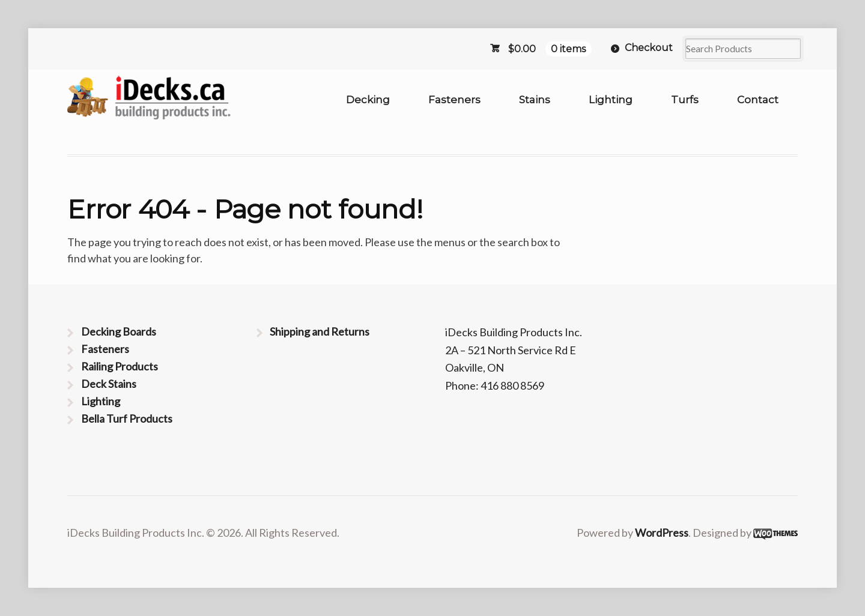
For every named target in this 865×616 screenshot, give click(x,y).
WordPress (662, 533)
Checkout (649, 48)
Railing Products (120, 366)
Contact (758, 100)
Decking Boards (119, 331)
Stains (535, 100)
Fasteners (454, 100)
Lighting (611, 100)
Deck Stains (109, 384)
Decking (368, 100)
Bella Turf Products (127, 418)
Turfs (685, 100)
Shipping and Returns (320, 331)
